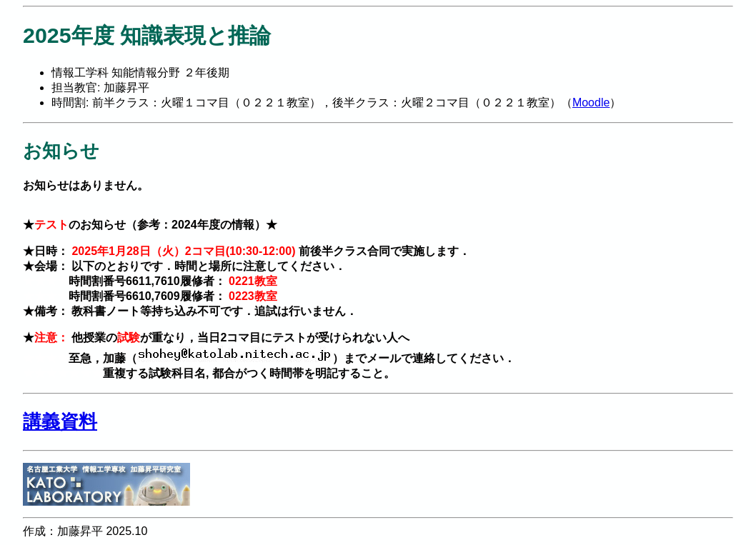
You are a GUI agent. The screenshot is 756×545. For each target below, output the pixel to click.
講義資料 (60, 421)
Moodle (591, 102)
